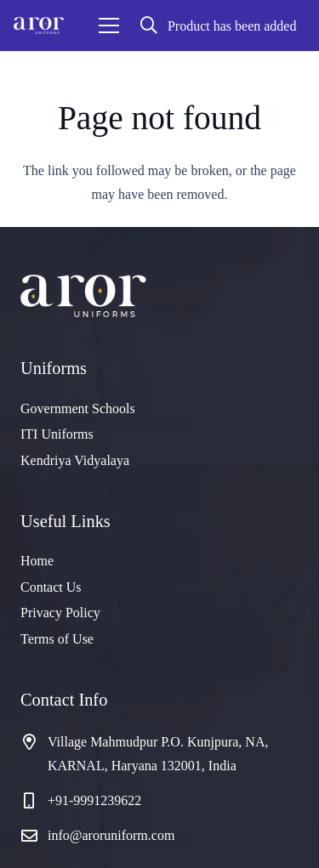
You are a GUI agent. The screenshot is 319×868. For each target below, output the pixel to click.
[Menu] (109, 26)
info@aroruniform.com (111, 835)
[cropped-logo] (39, 26)
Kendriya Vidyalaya (75, 460)
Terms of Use (57, 639)
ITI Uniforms (57, 434)
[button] (149, 26)
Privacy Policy (60, 613)
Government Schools (78, 408)
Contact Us (51, 587)
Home (37, 561)
